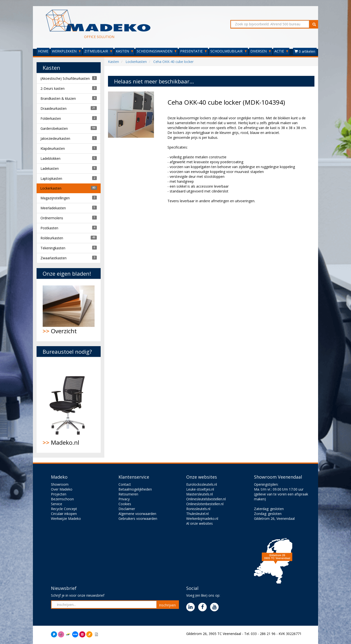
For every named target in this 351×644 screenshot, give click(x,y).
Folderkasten (51, 118)
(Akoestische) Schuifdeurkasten (65, 78)
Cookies (125, 504)
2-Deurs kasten (53, 88)
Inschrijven (167, 605)
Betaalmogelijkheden (135, 489)
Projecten (59, 494)
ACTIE (281, 51)
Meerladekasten (53, 208)
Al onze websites (200, 523)
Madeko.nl (69, 405)
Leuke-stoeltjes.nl (200, 489)
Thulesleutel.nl (197, 514)
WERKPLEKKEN (66, 51)
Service (57, 504)
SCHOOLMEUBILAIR (229, 51)
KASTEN (124, 51)
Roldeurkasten (52, 238)
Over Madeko (62, 489)
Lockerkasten (51, 188)
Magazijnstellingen (55, 198)
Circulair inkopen (64, 514)
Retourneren (128, 494)
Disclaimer (127, 509)
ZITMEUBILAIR (98, 51)
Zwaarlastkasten (54, 258)
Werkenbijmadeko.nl (202, 518)
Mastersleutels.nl (200, 494)
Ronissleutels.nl (198, 509)
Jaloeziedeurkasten (55, 138)
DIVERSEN (261, 51)
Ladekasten (50, 168)
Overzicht (69, 310)
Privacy (124, 499)
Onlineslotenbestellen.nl (205, 504)
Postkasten (49, 228)
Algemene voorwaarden (137, 514)
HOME (43, 51)
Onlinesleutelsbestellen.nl (206, 499)
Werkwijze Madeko (66, 518)
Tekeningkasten (53, 248)
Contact (125, 484)
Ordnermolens (52, 218)
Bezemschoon (62, 499)
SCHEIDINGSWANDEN (157, 51)
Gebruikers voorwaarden (138, 518)
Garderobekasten (54, 128)
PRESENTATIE (193, 51)
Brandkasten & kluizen (58, 98)
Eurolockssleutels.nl (202, 484)
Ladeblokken (50, 158)
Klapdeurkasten (53, 148)
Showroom (60, 484)
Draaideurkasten (54, 108)
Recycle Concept (64, 509)
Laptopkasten (51, 178)
